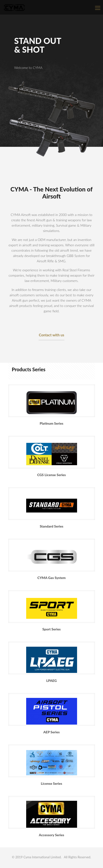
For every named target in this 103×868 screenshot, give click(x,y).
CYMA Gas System (51, 578)
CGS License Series (51, 475)
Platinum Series (51, 423)
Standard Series (51, 526)
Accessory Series (51, 835)
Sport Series (51, 629)
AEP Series (51, 732)
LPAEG (51, 681)
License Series (52, 783)
